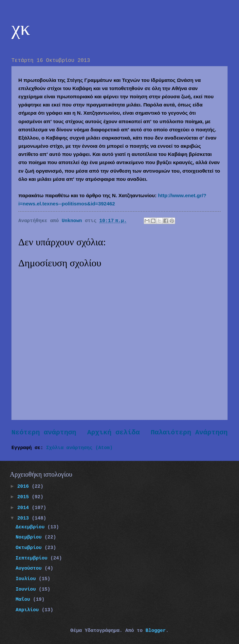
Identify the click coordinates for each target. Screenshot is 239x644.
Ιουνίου (27, 589)
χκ (21, 28)
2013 (25, 518)
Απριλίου (29, 610)
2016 (25, 486)
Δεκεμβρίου (32, 527)
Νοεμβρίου (30, 537)
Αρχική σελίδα (113, 433)
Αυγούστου (30, 568)
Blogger (156, 631)
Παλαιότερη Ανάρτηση (189, 433)
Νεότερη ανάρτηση (44, 433)
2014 (25, 508)
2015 (25, 497)
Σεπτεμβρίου (33, 558)
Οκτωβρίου (30, 548)
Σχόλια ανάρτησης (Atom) (79, 448)
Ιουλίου (27, 579)
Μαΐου (24, 599)
